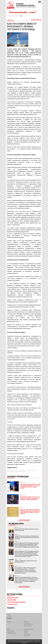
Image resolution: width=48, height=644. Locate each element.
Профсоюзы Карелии (28, 625)
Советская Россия (11, 632)
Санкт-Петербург (27, 635)
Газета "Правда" (10, 631)
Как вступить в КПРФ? (13, 598)
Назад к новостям (36, 20)
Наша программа (12, 600)
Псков (25, 632)
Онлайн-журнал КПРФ (11, 633)
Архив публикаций (24, 587)
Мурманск (26, 631)
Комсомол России (28, 626)
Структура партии (12, 604)
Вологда (26, 633)
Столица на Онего (28, 624)
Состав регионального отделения (16, 602)
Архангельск (27, 636)
